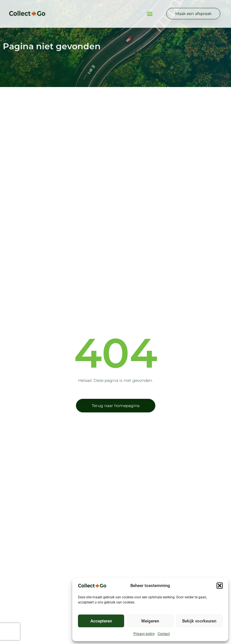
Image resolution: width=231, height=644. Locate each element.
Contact (164, 634)
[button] (220, 586)
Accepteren (101, 621)
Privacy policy (144, 634)
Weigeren (150, 621)
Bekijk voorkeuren (199, 621)
